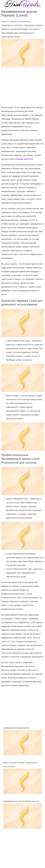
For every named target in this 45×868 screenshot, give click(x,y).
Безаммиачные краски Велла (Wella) (21, 801)
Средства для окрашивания (20, 22)
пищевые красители (24, 159)
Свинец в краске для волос (17, 728)
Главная (4, 22)
